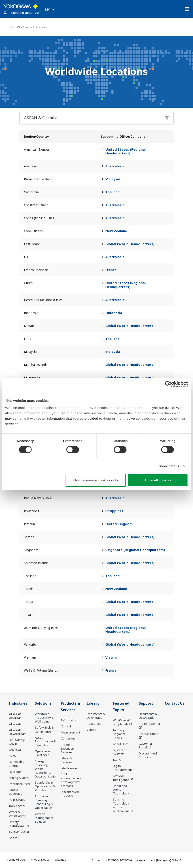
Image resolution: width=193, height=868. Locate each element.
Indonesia (114, 313)
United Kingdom (119, 524)
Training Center (150, 724)
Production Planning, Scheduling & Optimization (44, 802)
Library (93, 703)
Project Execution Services (67, 748)
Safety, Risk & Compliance (44, 729)
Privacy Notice (40, 860)
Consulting (68, 738)
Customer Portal (146, 745)
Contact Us (175, 703)
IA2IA (117, 760)
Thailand (112, 192)
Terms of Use (16, 860)
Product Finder (149, 734)
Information (69, 720)
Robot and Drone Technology (121, 790)
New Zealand (116, 231)
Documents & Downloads (96, 716)
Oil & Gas (15, 724)
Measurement (70, 732)
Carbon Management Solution (44, 817)
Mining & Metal (19, 778)
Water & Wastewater (17, 814)
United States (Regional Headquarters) (125, 151)
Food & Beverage (16, 792)
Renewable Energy (17, 764)
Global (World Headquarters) (130, 244)
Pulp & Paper (18, 800)
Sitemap (61, 860)
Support (146, 703)
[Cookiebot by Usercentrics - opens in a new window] (168, 384)
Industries (18, 703)
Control (66, 726)
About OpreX (122, 744)
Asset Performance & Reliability (45, 741)
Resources (94, 724)
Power (13, 756)
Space (13, 838)
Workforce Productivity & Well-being (44, 718)
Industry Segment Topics (119, 734)
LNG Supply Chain (17, 742)
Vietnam (112, 657)
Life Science (69, 768)
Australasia (115, 166)
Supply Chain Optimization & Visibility (45, 786)
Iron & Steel (17, 806)
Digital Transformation (124, 768)
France (111, 270)
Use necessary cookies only (96, 480)
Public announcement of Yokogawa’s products (71, 780)
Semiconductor (19, 832)
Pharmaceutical (19, 784)
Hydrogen (16, 772)
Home (8, 27)
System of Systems (120, 752)
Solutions (43, 703)
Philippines (114, 511)
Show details (169, 466)
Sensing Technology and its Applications (121, 805)
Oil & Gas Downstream (18, 732)
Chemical (15, 750)
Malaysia (113, 179)
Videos (91, 730)
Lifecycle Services (67, 760)
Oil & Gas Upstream (16, 716)
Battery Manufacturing (19, 824)
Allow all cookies (158, 480)
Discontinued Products (70, 794)
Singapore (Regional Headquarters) (135, 550)
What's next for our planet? (123, 722)
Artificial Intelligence (121, 778)
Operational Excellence (43, 753)
